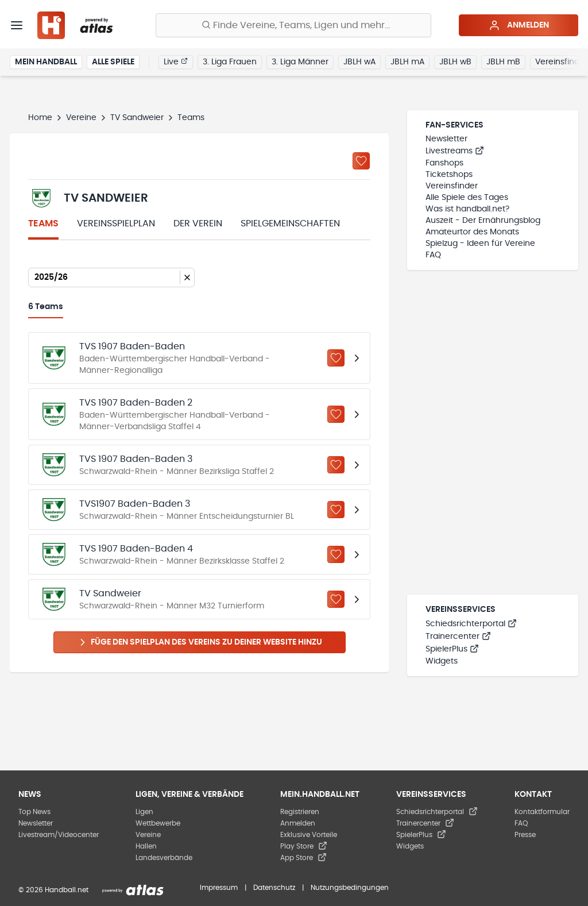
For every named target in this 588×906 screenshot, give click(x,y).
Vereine (81, 118)
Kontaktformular (542, 812)
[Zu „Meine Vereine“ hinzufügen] (361, 161)
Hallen (146, 846)
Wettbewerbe (158, 823)
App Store (303, 858)
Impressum (219, 888)
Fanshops (444, 163)
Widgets (442, 661)
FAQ (433, 255)
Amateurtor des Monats (472, 232)
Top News (34, 812)
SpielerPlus (452, 649)
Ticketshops (449, 175)
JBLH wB (455, 62)
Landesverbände (164, 858)
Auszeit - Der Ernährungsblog (483, 221)
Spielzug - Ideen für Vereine (480, 244)
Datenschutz (274, 888)
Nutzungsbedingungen (350, 888)
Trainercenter (458, 637)
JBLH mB (503, 62)
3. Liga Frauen (230, 62)
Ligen (144, 812)
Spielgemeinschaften (290, 223)
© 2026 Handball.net (53, 890)
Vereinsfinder (452, 186)
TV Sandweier (137, 118)
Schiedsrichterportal (471, 624)
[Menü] (17, 25)
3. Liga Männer (300, 62)
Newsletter (446, 139)
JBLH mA (407, 62)
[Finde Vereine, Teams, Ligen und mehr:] (293, 25)
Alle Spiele (113, 62)
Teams (43, 223)
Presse (525, 835)
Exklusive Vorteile (309, 835)
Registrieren (300, 812)
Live (176, 61)
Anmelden (519, 25)
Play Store (304, 846)
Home (40, 118)
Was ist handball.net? (467, 209)
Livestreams (455, 151)
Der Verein (198, 223)
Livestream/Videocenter (59, 835)
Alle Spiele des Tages (467, 198)
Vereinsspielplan (116, 223)
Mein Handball (46, 62)
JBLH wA (359, 62)
